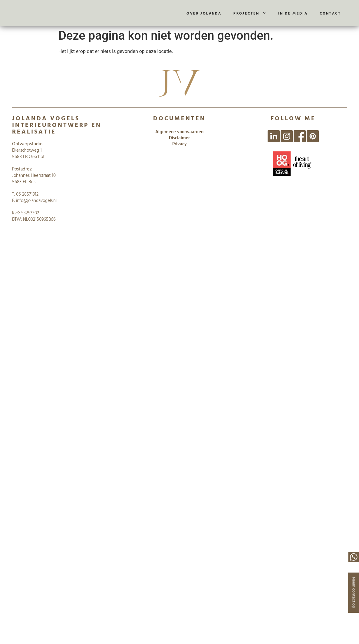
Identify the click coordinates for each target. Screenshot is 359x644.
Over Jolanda (204, 13)
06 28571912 (27, 194)
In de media (293, 13)
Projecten (250, 13)
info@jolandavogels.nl (36, 200)
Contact (330, 13)
